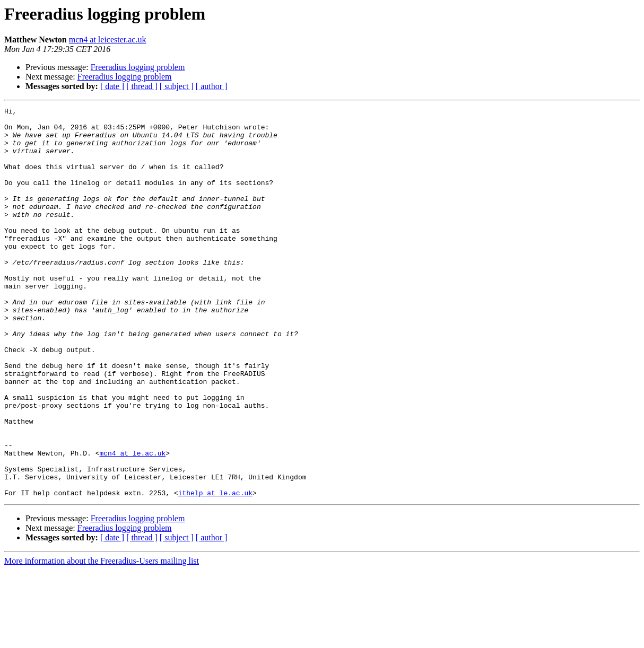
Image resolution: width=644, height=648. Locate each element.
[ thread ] (142, 86)
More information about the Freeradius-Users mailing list (102, 639)
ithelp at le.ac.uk (215, 571)
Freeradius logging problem (138, 67)
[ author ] (212, 86)
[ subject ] (177, 86)
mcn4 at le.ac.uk (132, 523)
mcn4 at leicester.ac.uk (108, 40)
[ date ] (112, 86)
